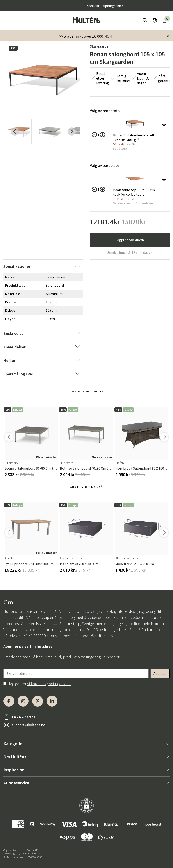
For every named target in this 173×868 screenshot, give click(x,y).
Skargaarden (100, 46)
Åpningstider (113, 6)
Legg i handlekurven (130, 240)
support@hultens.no (95, 636)
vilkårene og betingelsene (49, 684)
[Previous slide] (15, 132)
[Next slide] (72, 132)
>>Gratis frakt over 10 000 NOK (86, 36)
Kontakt (93, 6)
